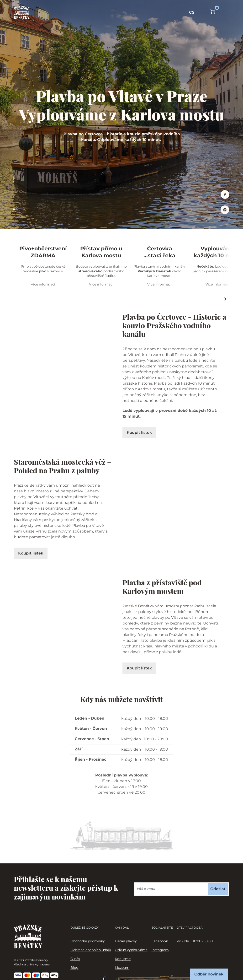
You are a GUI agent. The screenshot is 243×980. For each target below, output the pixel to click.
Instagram (160, 950)
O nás (75, 959)
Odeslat (218, 889)
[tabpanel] (203, 941)
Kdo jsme (123, 959)
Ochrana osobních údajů (91, 950)
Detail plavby (126, 941)
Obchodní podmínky (88, 941)
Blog (74, 968)
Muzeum (122, 968)
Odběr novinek (209, 974)
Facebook (160, 941)
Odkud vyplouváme (131, 950)
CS (192, 12)
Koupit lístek (139, 433)
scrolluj (14, 176)
